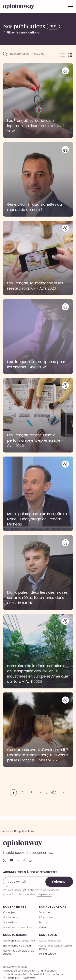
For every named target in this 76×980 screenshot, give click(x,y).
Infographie (46, 918)
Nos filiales (48, 935)
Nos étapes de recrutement (19, 941)
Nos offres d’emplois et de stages (19, 952)
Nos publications (53, 907)
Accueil (7, 831)
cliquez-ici (44, 894)
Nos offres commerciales (18, 928)
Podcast (44, 923)
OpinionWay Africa (50, 941)
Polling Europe (47, 954)
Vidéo (43, 928)
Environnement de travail (18, 946)
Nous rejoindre (15, 935)
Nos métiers (10, 923)
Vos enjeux (9, 913)
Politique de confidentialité (19, 971)
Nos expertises (15, 907)
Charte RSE (13, 978)
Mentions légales (16, 975)
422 (54, 793)
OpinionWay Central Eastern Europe (56, 947)
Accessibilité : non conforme (47, 975)
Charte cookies (47, 971)
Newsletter (29, 978)
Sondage (44, 913)
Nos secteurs (10, 918)
